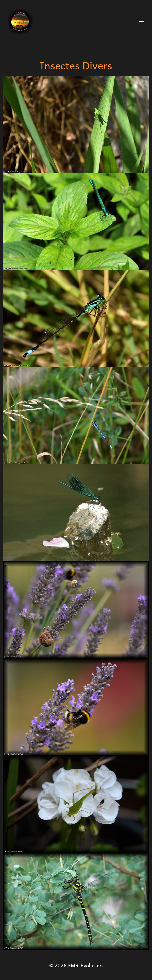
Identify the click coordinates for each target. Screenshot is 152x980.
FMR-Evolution (85, 965)
